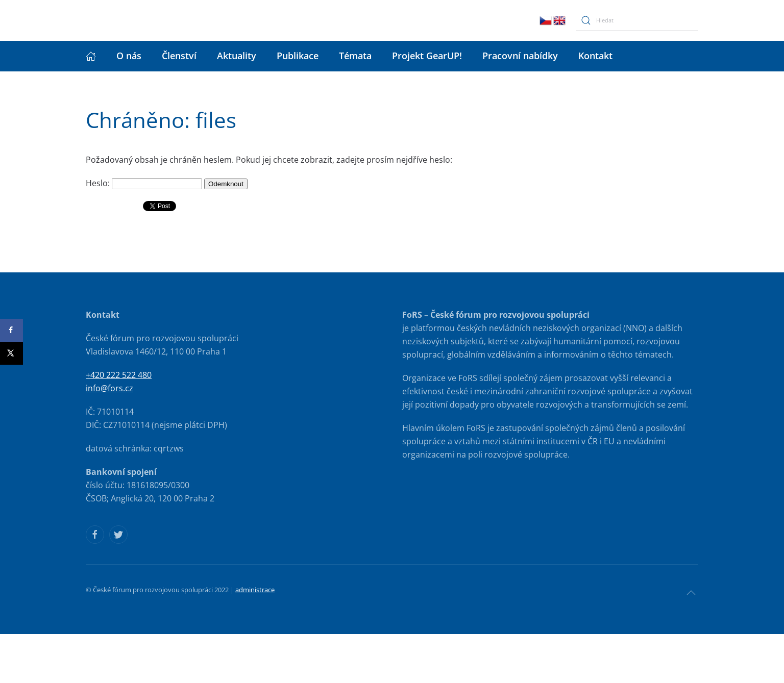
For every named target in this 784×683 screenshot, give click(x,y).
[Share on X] (11, 353)
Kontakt (595, 56)
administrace (255, 590)
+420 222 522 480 (119, 375)
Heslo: (144, 183)
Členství (179, 56)
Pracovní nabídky (520, 56)
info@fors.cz (109, 388)
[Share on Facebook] (11, 330)
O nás (129, 56)
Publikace (298, 56)
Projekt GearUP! (427, 56)
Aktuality (237, 56)
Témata (355, 56)
